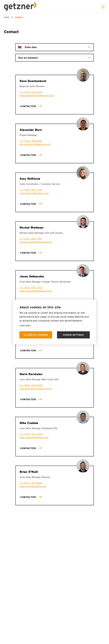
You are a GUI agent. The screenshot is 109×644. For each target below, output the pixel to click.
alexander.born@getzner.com (35, 144)
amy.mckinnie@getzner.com (34, 193)
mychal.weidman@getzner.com (36, 242)
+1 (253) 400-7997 (31, 239)
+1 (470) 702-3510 (31, 434)
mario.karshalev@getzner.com (36, 389)
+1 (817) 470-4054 (31, 483)
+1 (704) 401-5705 (31, 190)
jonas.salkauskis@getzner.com (36, 291)
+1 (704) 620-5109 (31, 92)
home (6, 17)
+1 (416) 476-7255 (31, 288)
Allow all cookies (36, 335)
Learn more (25, 325)
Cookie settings (73, 335)
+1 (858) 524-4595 (31, 385)
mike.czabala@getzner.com (34, 437)
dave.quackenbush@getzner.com (37, 95)
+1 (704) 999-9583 (31, 141)
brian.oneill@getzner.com (33, 486)
